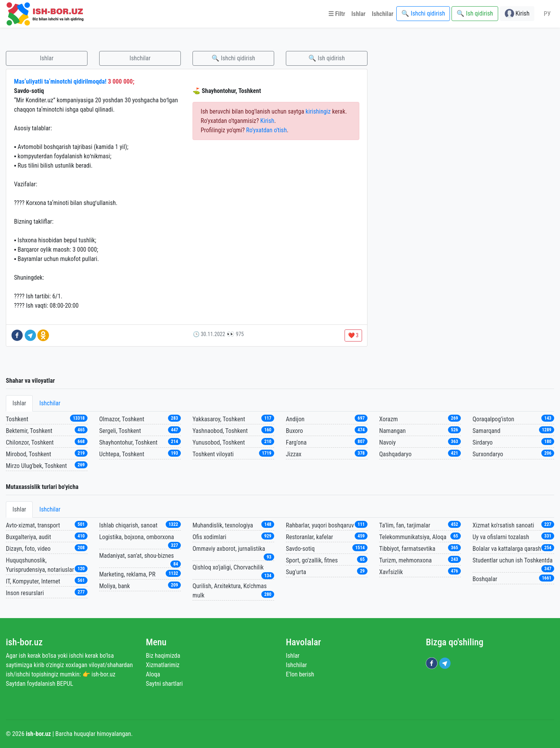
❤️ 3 (353, 335)
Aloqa (153, 674)
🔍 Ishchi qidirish (233, 58)
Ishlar (46, 58)
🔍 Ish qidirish (326, 58)
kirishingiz (318, 111)
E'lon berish (300, 674)
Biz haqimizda (163, 656)
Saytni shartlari (164, 684)
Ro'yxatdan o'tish (267, 130)
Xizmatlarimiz (163, 665)
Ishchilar (140, 58)
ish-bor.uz (24, 642)
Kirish (267, 121)
